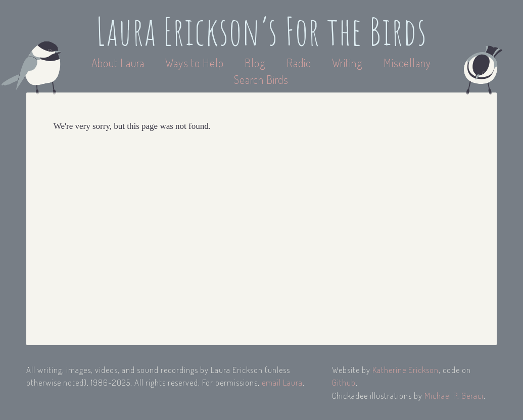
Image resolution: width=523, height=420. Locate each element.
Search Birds (261, 79)
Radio (300, 63)
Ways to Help (196, 63)
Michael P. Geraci (454, 395)
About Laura (119, 63)
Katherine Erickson (406, 370)
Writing (347, 63)
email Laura (282, 382)
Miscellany (407, 63)
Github (344, 382)
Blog (255, 63)
